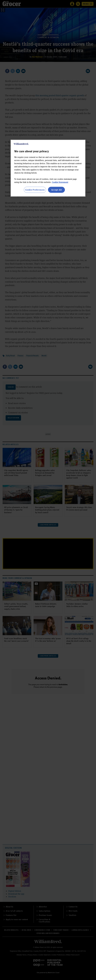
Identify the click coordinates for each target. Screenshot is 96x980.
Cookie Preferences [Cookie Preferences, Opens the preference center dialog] (35, 190)
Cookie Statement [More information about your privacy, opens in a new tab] (60, 182)
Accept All (56, 190)
